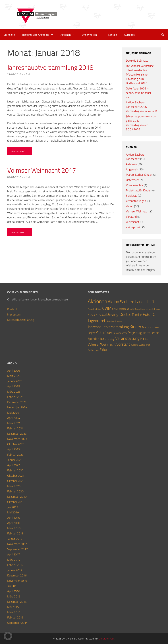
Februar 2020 (15, 491)
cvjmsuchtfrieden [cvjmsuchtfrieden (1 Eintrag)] (153, 309)
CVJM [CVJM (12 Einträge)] (107, 308)
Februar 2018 (15, 533)
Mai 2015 (13, 607)
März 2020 (14, 486)
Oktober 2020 (16, 481)
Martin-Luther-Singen (139, 175)
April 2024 (14, 418)
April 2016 (14, 591)
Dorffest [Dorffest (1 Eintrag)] (91, 315)
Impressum (14, 314)
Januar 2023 (15, 460)
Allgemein (132, 169)
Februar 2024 (15, 428)
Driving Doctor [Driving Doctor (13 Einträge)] (119, 314)
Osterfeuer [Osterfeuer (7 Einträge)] (104, 333)
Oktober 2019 (16, 502)
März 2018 (14, 528)
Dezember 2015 (17, 602)
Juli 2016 (13, 586)
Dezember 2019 (17, 497)
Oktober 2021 (16, 476)
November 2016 (17, 581)
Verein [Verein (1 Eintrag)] (147, 339)
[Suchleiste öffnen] (163, 35)
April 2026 (14, 371)
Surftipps (129, 35)
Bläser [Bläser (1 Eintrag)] (99, 309)
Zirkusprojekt (134, 227)
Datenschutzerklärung (21, 320)
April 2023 (14, 449)
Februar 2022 (15, 470)
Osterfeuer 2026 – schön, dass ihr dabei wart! (138, 93)
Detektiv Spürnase (137, 60)
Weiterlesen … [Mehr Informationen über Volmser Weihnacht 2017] (19, 232)
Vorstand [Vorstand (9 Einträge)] (123, 344)
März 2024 (14, 423)
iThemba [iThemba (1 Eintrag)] (118, 321)
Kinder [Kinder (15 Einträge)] (135, 327)
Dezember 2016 (17, 575)
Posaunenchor (135, 185)
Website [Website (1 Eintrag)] (135, 345)
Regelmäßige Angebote (40, 35)
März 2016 (14, 596)
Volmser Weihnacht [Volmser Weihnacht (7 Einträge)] (102, 344)
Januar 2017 (15, 570)
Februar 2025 (15, 397)
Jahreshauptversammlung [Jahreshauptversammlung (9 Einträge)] (108, 327)
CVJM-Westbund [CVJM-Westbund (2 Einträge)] (121, 309)
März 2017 (14, 560)
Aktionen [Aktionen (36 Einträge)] (97, 301)
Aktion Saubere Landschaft (135, 157)
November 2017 (17, 544)
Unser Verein (93, 35)
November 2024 (17, 407)
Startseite (9, 35)
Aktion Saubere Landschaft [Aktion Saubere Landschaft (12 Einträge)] (131, 302)
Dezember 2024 (17, 402)
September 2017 (17, 549)
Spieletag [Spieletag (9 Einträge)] (107, 338)
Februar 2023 (15, 455)
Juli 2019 (13, 507)
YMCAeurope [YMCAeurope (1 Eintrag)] (93, 350)
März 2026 (14, 376)
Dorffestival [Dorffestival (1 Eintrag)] (101, 315)
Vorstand (131, 217)
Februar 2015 (15, 617)
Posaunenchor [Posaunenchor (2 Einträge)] (120, 333)
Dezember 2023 (17, 434)
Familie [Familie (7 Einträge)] (137, 315)
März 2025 (14, 392)
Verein (130, 206)
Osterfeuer (132, 180)
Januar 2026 (15, 381)
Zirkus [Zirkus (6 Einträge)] (104, 350)
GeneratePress (107, 638)
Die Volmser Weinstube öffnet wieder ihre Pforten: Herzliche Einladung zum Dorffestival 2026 (140, 74)
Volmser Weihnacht (138, 211)
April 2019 (14, 518)
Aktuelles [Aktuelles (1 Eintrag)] (92, 309)
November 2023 (17, 439)
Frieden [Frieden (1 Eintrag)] (111, 321)
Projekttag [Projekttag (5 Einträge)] (135, 333)
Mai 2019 (13, 512)
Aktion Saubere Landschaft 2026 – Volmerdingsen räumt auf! (141, 107)
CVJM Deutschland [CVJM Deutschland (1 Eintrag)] (137, 309)
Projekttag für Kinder (138, 190)
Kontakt (113, 35)
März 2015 (14, 612)
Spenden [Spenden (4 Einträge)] (93, 339)
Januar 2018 (15, 539)
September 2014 (17, 623)
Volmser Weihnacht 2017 (42, 170)
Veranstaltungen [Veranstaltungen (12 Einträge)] (130, 338)
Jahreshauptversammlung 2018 (50, 67)
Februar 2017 (15, 565)
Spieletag (132, 196)
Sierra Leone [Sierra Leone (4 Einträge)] (151, 333)
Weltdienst (133, 222)
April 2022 (14, 465)
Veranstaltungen (136, 201)
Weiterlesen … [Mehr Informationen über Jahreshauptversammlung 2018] (19, 151)
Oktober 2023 (16, 444)
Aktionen (69, 35)
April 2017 (14, 554)
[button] (8, 636)
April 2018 (14, 523)
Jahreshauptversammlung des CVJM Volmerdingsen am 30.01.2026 (141, 123)
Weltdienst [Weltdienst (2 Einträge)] (145, 345)
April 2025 (14, 386)
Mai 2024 (13, 413)
